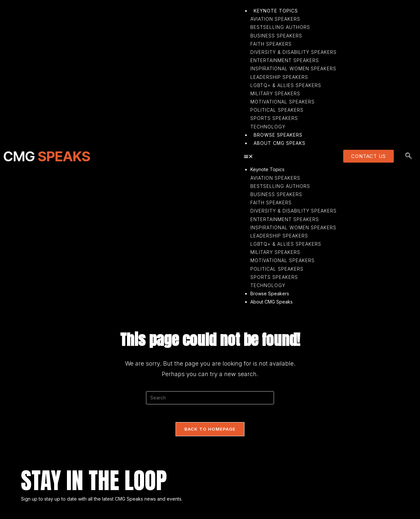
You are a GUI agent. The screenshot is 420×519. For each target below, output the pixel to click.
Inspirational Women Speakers (293, 227)
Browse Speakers (270, 293)
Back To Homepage (210, 431)
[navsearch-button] (409, 156)
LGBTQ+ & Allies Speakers (286, 244)
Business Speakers (276, 194)
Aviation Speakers (275, 178)
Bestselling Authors (280, 186)
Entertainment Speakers (285, 219)
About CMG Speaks (272, 302)
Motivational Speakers (283, 260)
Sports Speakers (274, 277)
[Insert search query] (210, 398)
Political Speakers (277, 269)
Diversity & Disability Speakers (294, 211)
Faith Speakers (271, 203)
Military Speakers (275, 252)
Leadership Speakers (279, 236)
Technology (268, 285)
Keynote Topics (267, 169)
